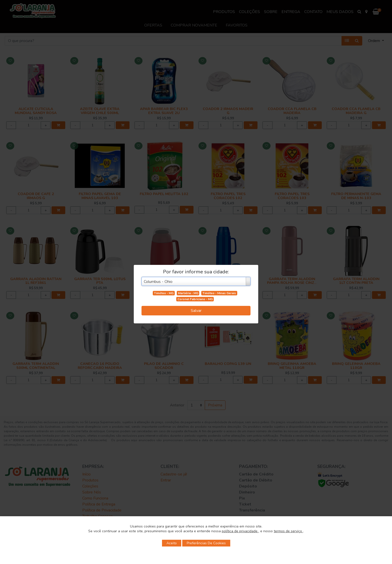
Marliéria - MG (188, 293)
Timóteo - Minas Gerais (219, 293)
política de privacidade (240, 531)
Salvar (196, 311)
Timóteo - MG (164, 293)
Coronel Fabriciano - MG (195, 299)
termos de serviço (288, 531)
